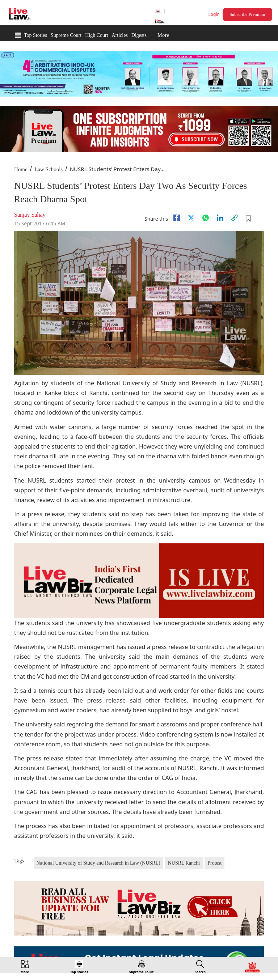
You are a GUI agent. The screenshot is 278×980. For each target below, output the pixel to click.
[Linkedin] (220, 218)
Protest (214, 863)
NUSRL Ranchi (184, 863)
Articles (120, 35)
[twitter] (191, 218)
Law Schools (49, 169)
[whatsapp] (206, 218)
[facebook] (177, 218)
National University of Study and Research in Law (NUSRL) (98, 863)
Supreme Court (66, 35)
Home (21, 169)
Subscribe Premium (247, 14)
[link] (235, 218)
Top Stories (35, 35)
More (163, 35)
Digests (139, 35)
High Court (96, 35)
